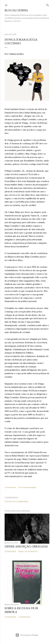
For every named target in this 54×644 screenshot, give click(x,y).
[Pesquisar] (48, 5)
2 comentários (24, 617)
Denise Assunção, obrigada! (26, 546)
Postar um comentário (16, 501)
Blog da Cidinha (16, 10)
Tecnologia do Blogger (27, 635)
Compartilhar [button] (10, 487)
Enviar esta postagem (27, 487)
